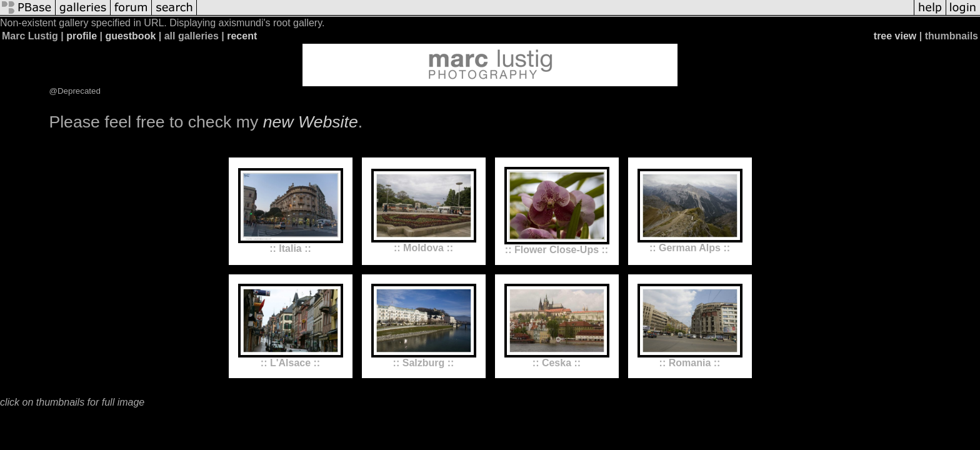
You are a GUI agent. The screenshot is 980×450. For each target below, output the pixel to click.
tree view (895, 36)
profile (82, 36)
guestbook (130, 36)
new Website (311, 122)
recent (242, 36)
